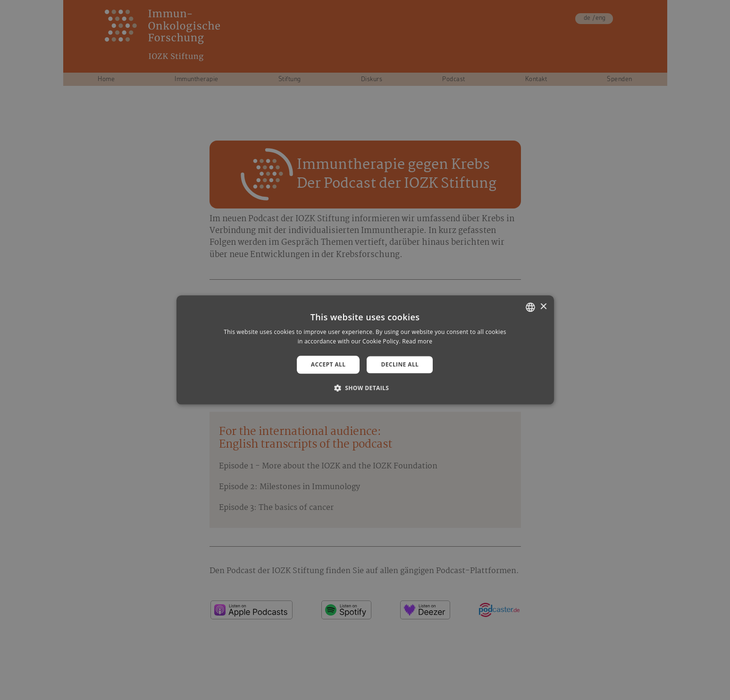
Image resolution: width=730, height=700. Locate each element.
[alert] (365, 350)
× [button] (543, 307)
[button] (365, 388)
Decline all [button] (400, 364)
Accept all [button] (328, 364)
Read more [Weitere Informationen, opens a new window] (417, 342)
